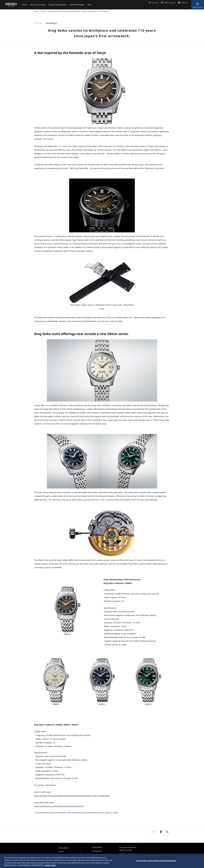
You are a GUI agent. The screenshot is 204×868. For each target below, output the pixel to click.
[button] (153, 3)
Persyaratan (97, 851)
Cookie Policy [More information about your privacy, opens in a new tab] (50, 867)
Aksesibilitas (97, 847)
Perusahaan (64, 848)
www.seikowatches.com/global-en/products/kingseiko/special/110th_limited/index (72, 796)
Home (36, 11)
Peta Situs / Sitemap (127, 854)
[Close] (200, 862)
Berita (43, 11)
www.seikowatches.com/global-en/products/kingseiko (59, 806)
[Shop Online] (198, 5)
